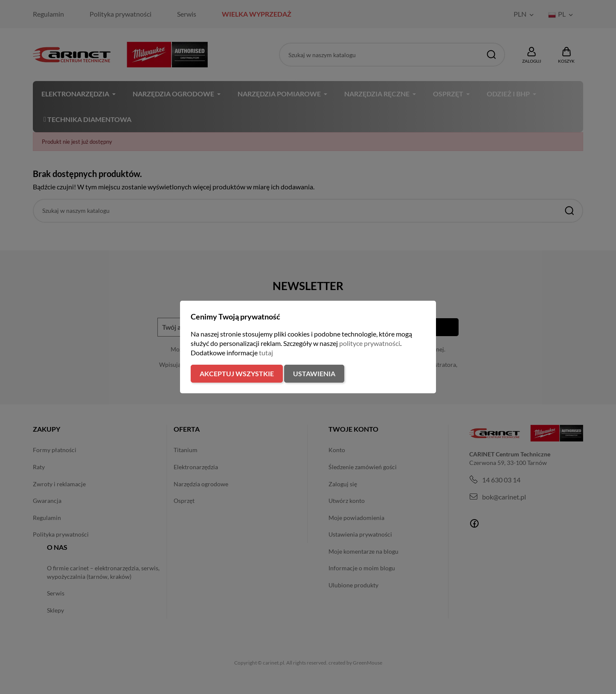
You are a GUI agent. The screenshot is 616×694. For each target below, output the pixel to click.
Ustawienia (314, 373)
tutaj (266, 353)
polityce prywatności (370, 343)
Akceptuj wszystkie (237, 373)
